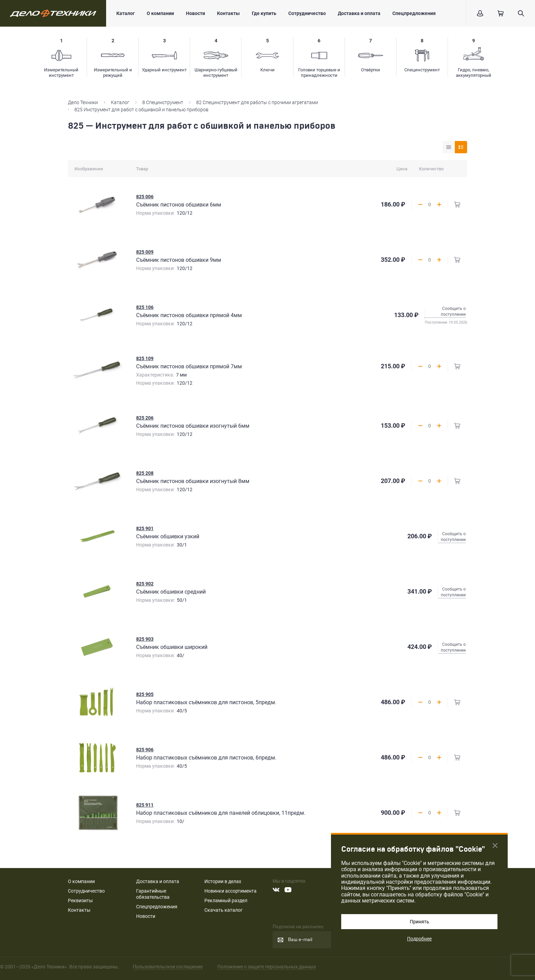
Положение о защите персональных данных (267, 967)
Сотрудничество (307, 13)
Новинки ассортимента (230, 891)
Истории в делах (223, 881)
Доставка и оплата (359, 13)
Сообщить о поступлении (453, 311)
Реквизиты (80, 900)
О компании (160, 13)
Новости (196, 13)
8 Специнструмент (163, 102)
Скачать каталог (223, 910)
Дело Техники (83, 102)
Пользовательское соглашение (168, 967)
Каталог (126, 13)
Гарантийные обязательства (153, 894)
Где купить (264, 13)
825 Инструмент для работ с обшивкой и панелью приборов (141, 110)
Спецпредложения (414, 13)
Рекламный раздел (226, 900)
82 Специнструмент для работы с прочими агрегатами (257, 102)
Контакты (228, 13)
